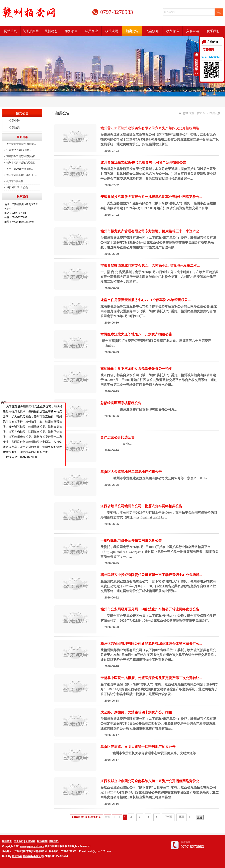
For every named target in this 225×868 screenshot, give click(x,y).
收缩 (196, 64)
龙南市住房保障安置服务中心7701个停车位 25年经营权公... (146, 300)
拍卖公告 (132, 31)
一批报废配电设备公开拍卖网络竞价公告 (131, 541)
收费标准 (172, 31)
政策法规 (112, 31)
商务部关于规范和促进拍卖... (22, 156)
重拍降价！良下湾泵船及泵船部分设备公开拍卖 (136, 369)
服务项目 (71, 31)
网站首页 (10, 31)
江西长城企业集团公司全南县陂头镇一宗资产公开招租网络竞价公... (151, 781)
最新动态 (51, 31)
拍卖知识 (14, 128)
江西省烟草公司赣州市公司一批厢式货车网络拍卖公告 (141, 506)
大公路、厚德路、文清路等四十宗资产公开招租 (136, 712)
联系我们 (213, 31)
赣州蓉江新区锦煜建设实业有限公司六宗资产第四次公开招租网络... (151, 128)
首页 (200, 113)
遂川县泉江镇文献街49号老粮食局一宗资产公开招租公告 (143, 162)
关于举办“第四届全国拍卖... (21, 144)
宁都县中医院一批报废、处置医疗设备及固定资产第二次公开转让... (151, 678)
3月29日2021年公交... (18, 188)
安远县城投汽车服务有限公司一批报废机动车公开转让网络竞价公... (151, 197)
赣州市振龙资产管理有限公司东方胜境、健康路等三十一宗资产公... (151, 231)
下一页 (168, 817)
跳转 (200, 818)
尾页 (181, 817)
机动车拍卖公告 (15, 181)
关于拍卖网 (31, 31)
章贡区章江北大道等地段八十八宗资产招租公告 (136, 334)
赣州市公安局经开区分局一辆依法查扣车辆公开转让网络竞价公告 (150, 609)
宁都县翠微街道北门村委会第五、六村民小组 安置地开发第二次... (150, 266)
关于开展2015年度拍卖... (20, 169)
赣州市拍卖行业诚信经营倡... (22, 163)
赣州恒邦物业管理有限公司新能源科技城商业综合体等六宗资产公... (151, 644)
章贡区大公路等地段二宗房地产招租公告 (131, 472)
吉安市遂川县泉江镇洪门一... (22, 175)
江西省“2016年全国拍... (19, 150)
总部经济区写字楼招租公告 (121, 403)
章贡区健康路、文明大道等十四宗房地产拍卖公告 (138, 747)
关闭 (4, 402)
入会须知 (152, 31)
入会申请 (193, 31)
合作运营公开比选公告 (118, 437)
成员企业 (91, 31)
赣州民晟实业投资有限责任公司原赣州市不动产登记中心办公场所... (151, 575)
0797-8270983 (211, 57)
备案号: (37, 856)
